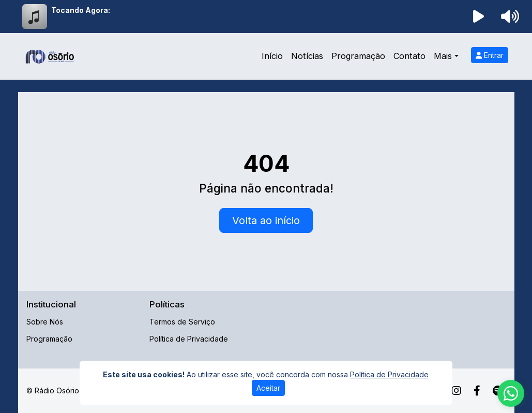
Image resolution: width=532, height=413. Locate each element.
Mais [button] (443, 56)
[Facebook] (477, 391)
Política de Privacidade (189, 339)
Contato (409, 56)
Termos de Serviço (182, 322)
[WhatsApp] (511, 393)
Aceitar (268, 388)
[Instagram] (457, 391)
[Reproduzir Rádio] (478, 17)
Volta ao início (266, 220)
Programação (358, 56)
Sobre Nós (45, 322)
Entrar (490, 55)
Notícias (307, 56)
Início (272, 56)
